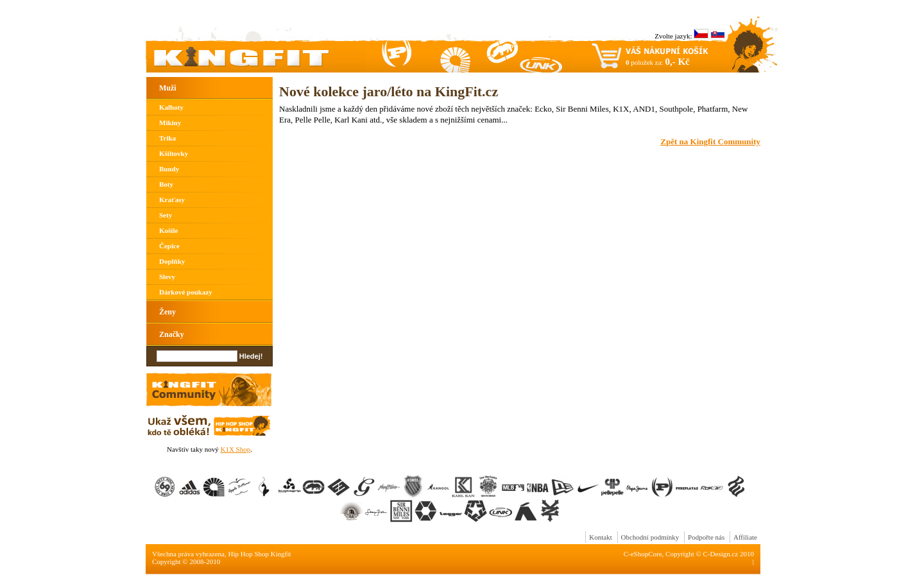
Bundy (169, 169)
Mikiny (170, 123)
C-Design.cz (721, 554)
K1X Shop (235, 449)
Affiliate (745, 537)
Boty (166, 184)
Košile (168, 230)
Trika (167, 138)
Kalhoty (171, 107)
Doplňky (172, 261)
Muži (168, 88)
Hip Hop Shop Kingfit (260, 554)
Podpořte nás (706, 537)
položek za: (658, 62)
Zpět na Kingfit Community (710, 141)
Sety (166, 215)
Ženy (167, 312)
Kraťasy (172, 200)
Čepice (169, 246)
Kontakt (600, 537)
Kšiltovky (174, 153)
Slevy (167, 277)
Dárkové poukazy (186, 292)
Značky (172, 334)
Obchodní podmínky (650, 537)
